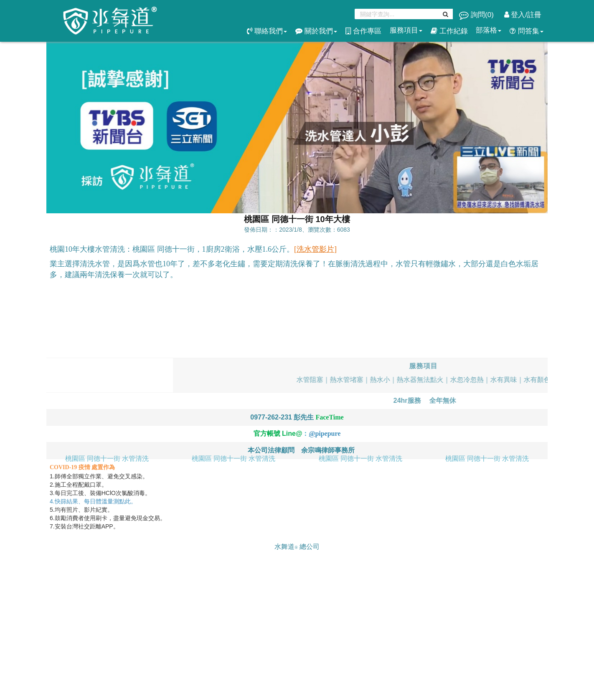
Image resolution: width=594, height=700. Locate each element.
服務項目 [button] (406, 30)
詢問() (477, 15)
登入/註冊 (523, 15)
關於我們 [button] (316, 31)
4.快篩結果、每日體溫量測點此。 (94, 501)
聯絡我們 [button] (267, 31)
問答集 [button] (527, 31)
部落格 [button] (489, 30)
